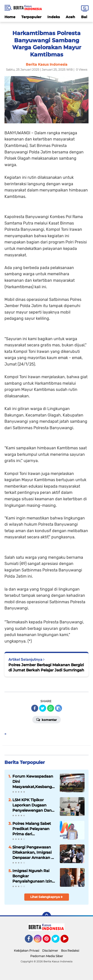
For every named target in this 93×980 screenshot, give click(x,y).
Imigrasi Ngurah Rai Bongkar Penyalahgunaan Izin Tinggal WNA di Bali (32, 876)
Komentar (46, 719)
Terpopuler (31, 17)
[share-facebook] (35, 708)
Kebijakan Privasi (27, 951)
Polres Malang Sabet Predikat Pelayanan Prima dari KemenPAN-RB (32, 829)
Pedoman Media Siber (47, 956)
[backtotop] (47, 916)
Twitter (58, 941)
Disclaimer (50, 951)
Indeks (54, 17)
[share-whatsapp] (51, 708)
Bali (85, 17)
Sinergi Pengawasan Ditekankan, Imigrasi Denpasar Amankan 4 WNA (33, 852)
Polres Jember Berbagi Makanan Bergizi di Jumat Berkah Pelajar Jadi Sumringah (46, 667)
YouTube (68, 941)
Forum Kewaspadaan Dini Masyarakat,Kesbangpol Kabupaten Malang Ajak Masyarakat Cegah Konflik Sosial (34, 782)
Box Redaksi (70, 951)
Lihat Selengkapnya (46, 897)
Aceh (70, 17)
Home (10, 17)
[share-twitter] (43, 708)
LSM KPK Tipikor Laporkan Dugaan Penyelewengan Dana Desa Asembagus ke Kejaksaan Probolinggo (33, 805)
